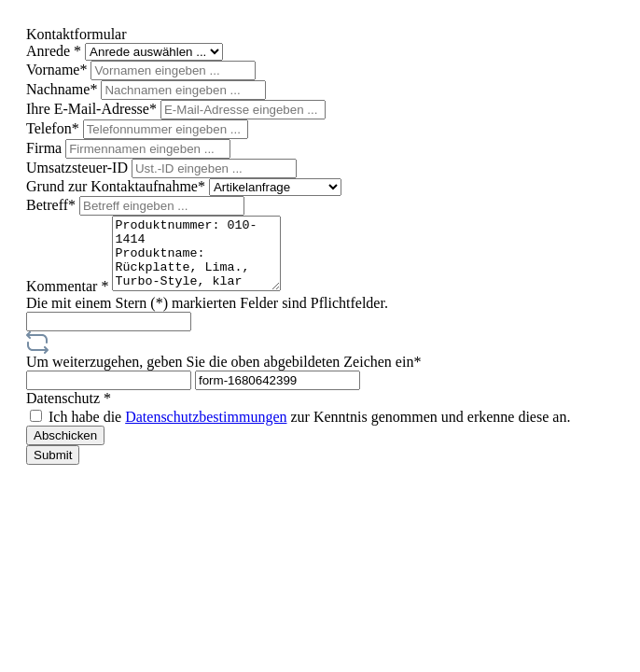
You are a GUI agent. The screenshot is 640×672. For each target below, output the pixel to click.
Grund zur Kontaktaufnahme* (118, 186)
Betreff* (53, 205)
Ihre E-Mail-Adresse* (93, 109)
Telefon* (55, 128)
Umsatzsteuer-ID (79, 168)
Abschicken (65, 449)
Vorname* (58, 70)
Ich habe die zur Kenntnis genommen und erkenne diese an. (309, 431)
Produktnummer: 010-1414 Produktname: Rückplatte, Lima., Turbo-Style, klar (206, 260)
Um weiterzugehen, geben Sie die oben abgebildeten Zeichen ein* (223, 376)
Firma (46, 148)
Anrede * (56, 51)
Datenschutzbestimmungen (206, 431)
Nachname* (63, 89)
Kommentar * (69, 300)
